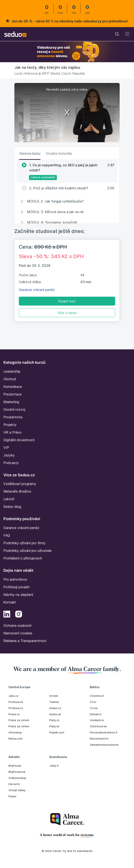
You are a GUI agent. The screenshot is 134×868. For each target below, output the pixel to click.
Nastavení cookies (18, 633)
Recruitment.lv (99, 738)
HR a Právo (12, 432)
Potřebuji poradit (16, 587)
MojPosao (15, 766)
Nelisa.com (16, 738)
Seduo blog (12, 507)
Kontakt (10, 602)
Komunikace (13, 387)
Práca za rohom (19, 720)
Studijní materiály (59, 153)
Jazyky (9, 455)
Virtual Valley (17, 790)
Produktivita (13, 417)
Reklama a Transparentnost (25, 641)
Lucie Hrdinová (26, 73)
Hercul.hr (14, 784)
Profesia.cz (16, 708)
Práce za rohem (19, 726)
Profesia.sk (16, 702)
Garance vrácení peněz (37, 290)
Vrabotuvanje (17, 778)
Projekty (10, 425)
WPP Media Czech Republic (64, 73)
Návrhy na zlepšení (18, 595)
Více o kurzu (67, 313)
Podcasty (11, 463)
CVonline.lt (97, 696)
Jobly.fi (54, 766)
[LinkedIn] (7, 615)
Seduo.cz (55, 708)
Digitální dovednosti (19, 440)
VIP (6, 448)
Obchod (10, 379)
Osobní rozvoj (14, 409)
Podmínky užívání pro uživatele (27, 551)
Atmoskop (15, 732)
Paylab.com (57, 732)
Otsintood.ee (98, 726)
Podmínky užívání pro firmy (24, 543)
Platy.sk (54, 726)
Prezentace (12, 394)
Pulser (12, 796)
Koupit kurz (67, 301)
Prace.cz (14, 714)
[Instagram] (19, 615)
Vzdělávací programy (20, 484)
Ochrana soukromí (17, 626)
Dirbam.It (96, 714)
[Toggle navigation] (117, 34)
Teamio (54, 702)
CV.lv (93, 702)
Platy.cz (54, 720)
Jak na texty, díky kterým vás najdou (47, 67)
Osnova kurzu (30, 153)
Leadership (12, 371)
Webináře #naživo (17, 491)
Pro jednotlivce (15, 579)
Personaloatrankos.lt (104, 732)
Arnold (54, 696)
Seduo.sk (55, 714)
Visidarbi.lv (97, 720)
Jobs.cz (13, 696)
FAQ (7, 535)
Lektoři (9, 499)
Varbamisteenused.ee (104, 745)
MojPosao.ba (17, 772)
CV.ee (94, 708)
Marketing (11, 402)
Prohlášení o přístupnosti (23, 558)
